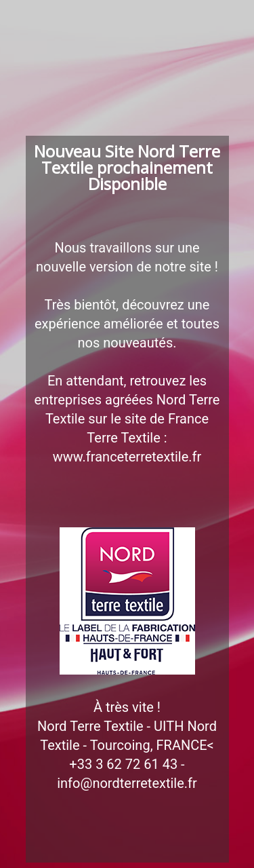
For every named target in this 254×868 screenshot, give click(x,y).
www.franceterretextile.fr (127, 457)
